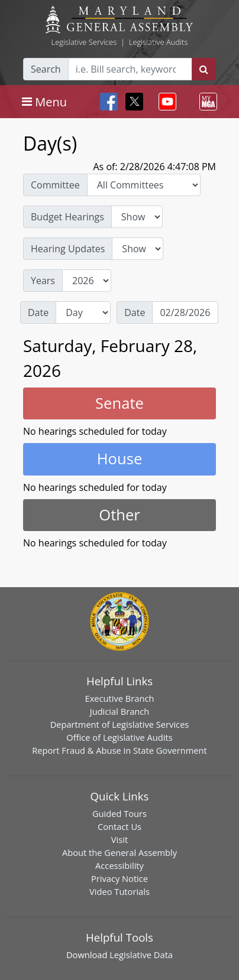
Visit (119, 839)
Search (46, 69)
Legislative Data (141, 955)
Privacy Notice (119, 878)
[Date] (185, 312)
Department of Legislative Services (120, 724)
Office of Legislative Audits (119, 737)
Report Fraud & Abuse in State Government (119, 750)
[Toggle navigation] (44, 102)
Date (38, 312)
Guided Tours (119, 813)
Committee (55, 185)
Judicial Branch (120, 711)
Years (43, 281)
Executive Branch (120, 698)
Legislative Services (84, 42)
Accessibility (119, 865)
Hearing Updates (68, 249)
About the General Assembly (119, 852)
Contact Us (119, 826)
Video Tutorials (119, 891)
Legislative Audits (159, 42)
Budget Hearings (67, 217)
